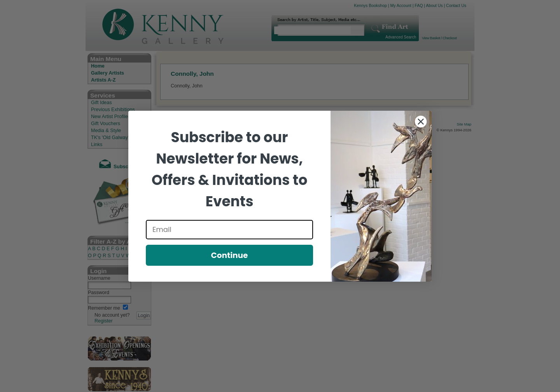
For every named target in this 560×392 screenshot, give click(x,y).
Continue (230, 255)
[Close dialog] (421, 122)
